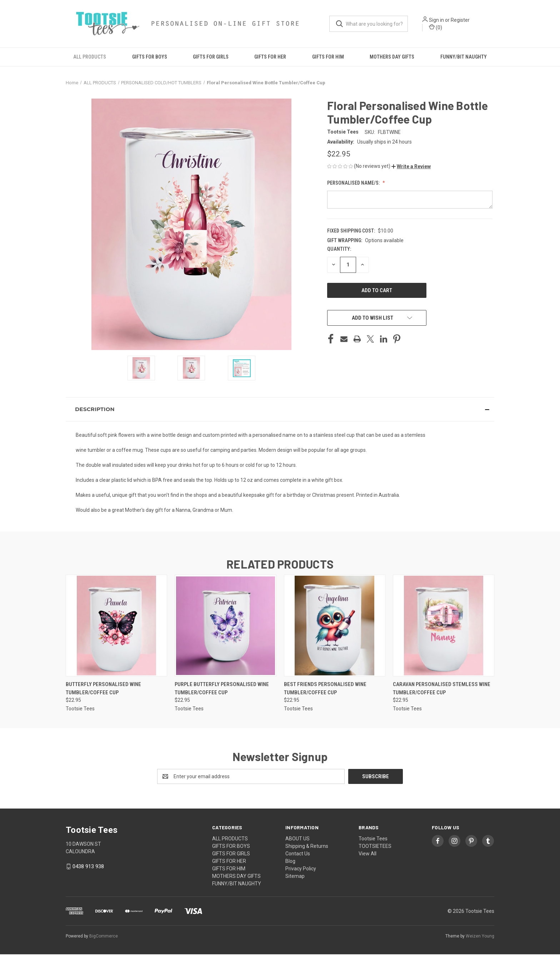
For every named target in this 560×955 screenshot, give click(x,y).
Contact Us (298, 854)
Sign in (437, 20)
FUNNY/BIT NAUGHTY (464, 57)
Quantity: (339, 249)
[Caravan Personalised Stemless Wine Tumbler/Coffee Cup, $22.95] (444, 626)
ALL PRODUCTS (90, 57)
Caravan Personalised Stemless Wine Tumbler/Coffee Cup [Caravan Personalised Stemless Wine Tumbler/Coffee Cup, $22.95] (442, 689)
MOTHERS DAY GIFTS (392, 57)
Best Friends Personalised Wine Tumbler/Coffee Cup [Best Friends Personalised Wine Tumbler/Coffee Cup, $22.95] (325, 689)
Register (461, 20)
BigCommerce (104, 937)
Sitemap (295, 877)
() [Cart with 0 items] (436, 27)
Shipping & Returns (307, 847)
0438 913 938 (88, 867)
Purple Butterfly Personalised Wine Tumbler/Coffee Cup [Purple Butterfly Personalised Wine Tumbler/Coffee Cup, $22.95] (222, 689)
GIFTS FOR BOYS (150, 57)
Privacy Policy (301, 869)
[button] (411, 167)
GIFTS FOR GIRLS (211, 57)
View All (367, 854)
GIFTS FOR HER (270, 57)
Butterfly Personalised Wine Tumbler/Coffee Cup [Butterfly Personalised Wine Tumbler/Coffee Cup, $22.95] (103, 689)
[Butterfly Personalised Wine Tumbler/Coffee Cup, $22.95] (116, 626)
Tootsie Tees (373, 839)
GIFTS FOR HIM (328, 57)
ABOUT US (297, 839)
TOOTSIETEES (375, 847)
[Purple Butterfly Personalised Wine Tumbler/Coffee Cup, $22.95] (225, 626)
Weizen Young (480, 937)
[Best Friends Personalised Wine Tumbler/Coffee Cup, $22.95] (335, 626)
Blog (290, 862)
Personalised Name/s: (354, 183)
